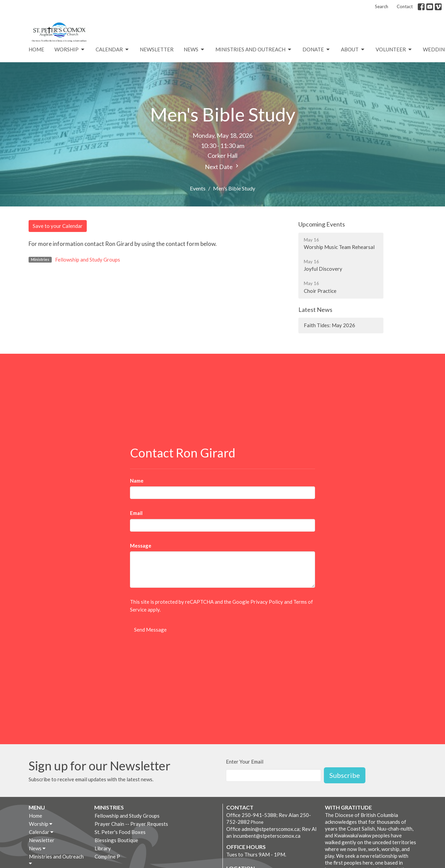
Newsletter (157, 49)
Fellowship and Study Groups (88, 260)
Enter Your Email (245, 762)
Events (198, 188)
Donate (317, 50)
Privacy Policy (267, 602)
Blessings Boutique (116, 840)
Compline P (107, 856)
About (353, 50)
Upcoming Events (322, 224)
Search (382, 6)
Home (36, 49)
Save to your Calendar (58, 226)
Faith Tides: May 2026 (329, 325)
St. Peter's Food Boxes (120, 832)
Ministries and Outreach (254, 50)
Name (137, 481)
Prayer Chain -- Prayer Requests (131, 824)
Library (103, 848)
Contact (405, 6)
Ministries (109, 807)
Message (141, 546)
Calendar (113, 50)
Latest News (315, 310)
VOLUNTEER (394, 50)
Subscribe (345, 775)
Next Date (222, 166)
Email (136, 513)
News (194, 50)
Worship (70, 50)
